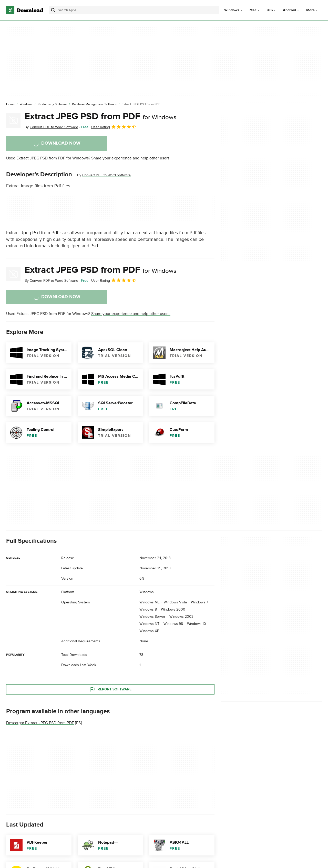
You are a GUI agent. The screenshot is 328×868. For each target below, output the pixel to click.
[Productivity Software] (52, 104)
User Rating (114, 127)
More (312, 10)
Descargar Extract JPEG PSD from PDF (40, 723)
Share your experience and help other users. (131, 158)
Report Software (110, 689)
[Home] (10, 104)
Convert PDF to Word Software (106, 175)
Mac (253, 10)
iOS (270, 10)
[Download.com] (25, 10)
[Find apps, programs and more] (134, 10)
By (51, 127)
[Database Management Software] (94, 104)
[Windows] (26, 104)
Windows (232, 10)
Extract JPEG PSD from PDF (100, 116)
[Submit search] (53, 10)
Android (289, 10)
